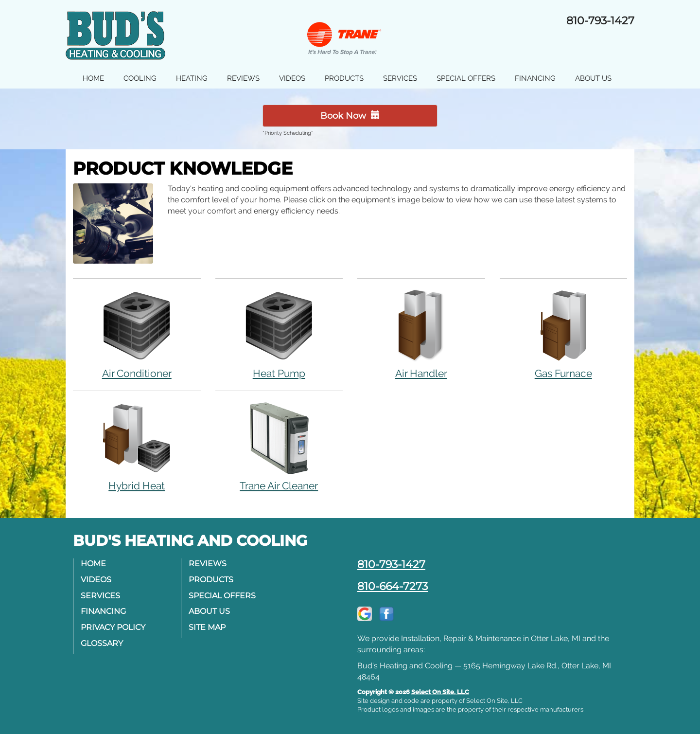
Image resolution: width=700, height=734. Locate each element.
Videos (292, 78)
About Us (593, 78)
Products (344, 78)
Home (93, 78)
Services (400, 78)
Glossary (102, 643)
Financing (535, 78)
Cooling (140, 78)
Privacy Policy (113, 627)
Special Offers (466, 78)
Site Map (207, 627)
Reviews (243, 78)
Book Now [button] (350, 116)
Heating (192, 78)
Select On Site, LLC (440, 692)
